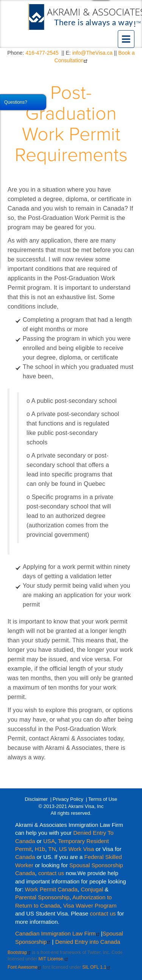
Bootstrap (19, 952)
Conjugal (93, 889)
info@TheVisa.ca (93, 53)
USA (49, 841)
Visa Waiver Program (90, 906)
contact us (51, 873)
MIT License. (53, 959)
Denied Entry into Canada (88, 942)
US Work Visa (77, 849)
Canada (25, 857)
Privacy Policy (68, 799)
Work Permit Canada (51, 889)
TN (52, 849)
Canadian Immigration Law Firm (57, 933)
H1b (40, 849)
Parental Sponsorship (42, 897)
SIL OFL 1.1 (96, 967)
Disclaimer (36, 799)
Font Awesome (24, 967)
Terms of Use (103, 799)
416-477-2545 (42, 53)
